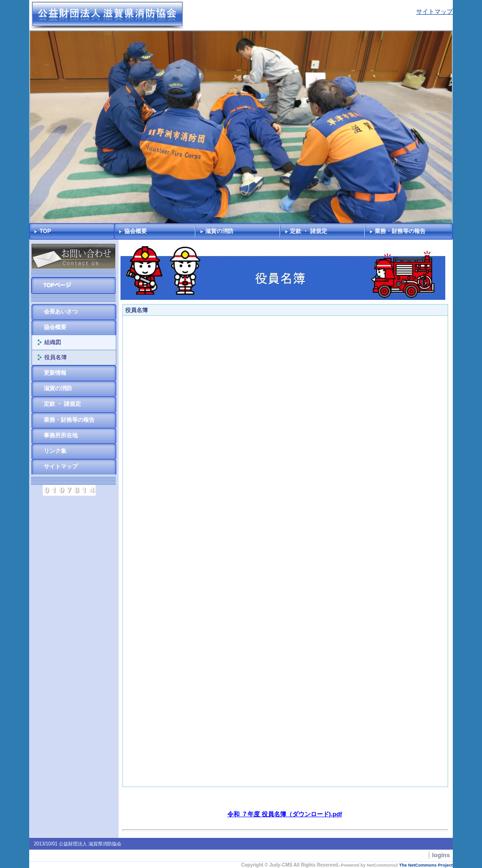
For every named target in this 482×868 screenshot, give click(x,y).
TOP (45, 231)
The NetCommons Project (426, 865)
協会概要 (136, 231)
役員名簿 (56, 357)
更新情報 (55, 373)
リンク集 (55, 451)
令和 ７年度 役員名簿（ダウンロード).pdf (285, 814)
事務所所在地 (61, 435)
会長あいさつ (61, 312)
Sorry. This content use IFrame (285, 551)
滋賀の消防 (219, 231)
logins (441, 855)
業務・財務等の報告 (400, 231)
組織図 (53, 342)
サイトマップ (434, 12)
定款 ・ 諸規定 (309, 231)
